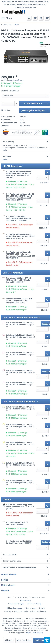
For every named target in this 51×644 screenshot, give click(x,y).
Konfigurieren (40, 640)
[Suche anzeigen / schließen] (29, 18)
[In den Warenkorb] (47, 172)
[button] (47, 640)
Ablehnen (9, 640)
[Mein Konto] (41, 18)
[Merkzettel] (35, 18)
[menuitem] (6, 18)
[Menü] (6, 18)
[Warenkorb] (47, 18)
